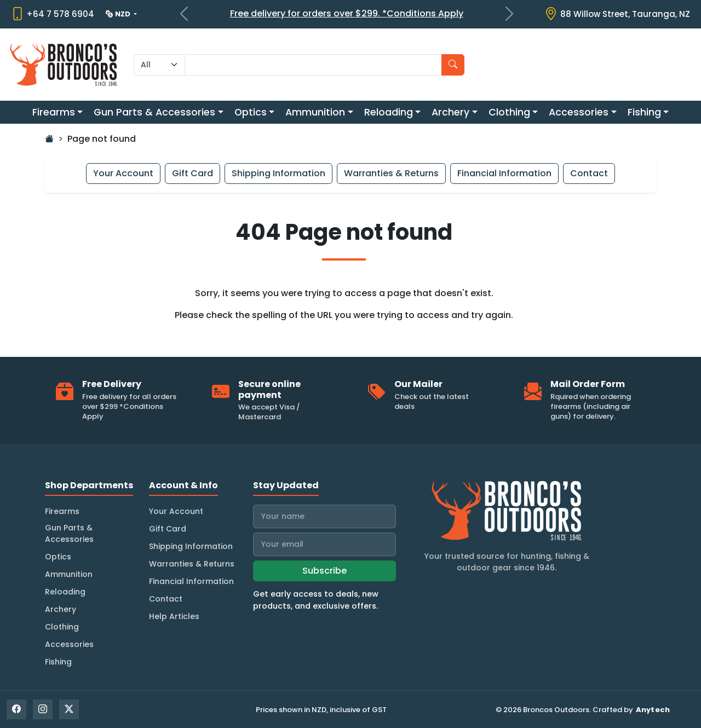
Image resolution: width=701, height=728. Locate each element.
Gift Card (193, 173)
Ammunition (315, 112)
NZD (119, 14)
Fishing (644, 112)
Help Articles (174, 616)
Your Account (123, 173)
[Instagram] (43, 709)
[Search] (453, 65)
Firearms (54, 112)
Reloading (389, 112)
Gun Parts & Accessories (154, 112)
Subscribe (324, 571)
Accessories (579, 112)
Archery (450, 112)
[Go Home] (49, 139)
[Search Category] (159, 65)
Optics (251, 112)
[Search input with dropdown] (313, 65)
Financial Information (504, 173)
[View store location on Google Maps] (617, 14)
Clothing (509, 112)
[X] (69, 709)
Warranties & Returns (391, 173)
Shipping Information (278, 173)
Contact (589, 173)
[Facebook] (16, 709)
